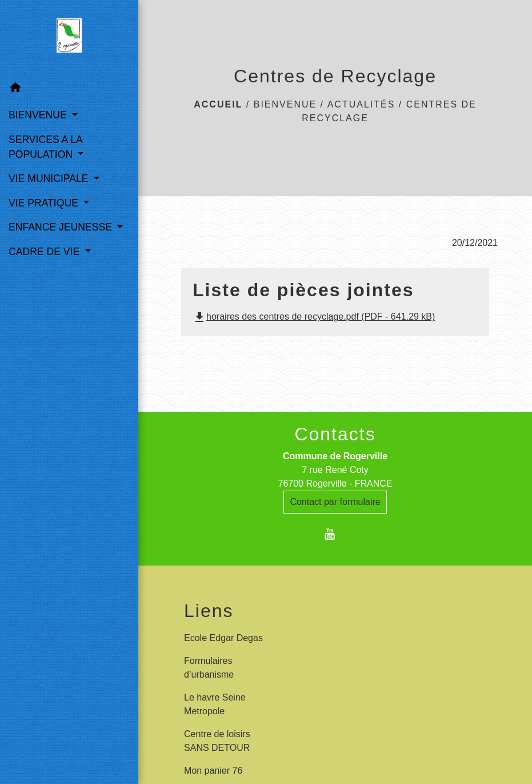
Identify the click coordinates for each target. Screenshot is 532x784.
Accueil (218, 104)
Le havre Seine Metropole (215, 704)
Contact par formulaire (335, 502)
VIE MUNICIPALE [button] (50, 178)
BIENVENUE (285, 104)
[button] (69, 89)
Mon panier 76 (213, 771)
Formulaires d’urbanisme (209, 668)
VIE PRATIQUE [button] (45, 203)
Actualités (361, 104)
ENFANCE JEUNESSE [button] (62, 227)
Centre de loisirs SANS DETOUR (217, 741)
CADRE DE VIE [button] (45, 252)
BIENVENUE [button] (39, 115)
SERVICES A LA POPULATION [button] (45, 147)
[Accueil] (69, 38)
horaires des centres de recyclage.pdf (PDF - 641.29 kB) (314, 317)
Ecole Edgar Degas (223, 638)
